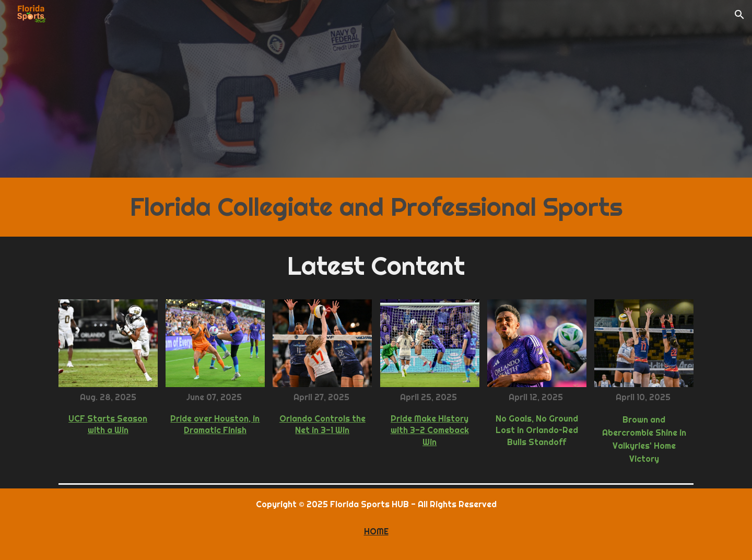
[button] (739, 15)
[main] (376, 207)
